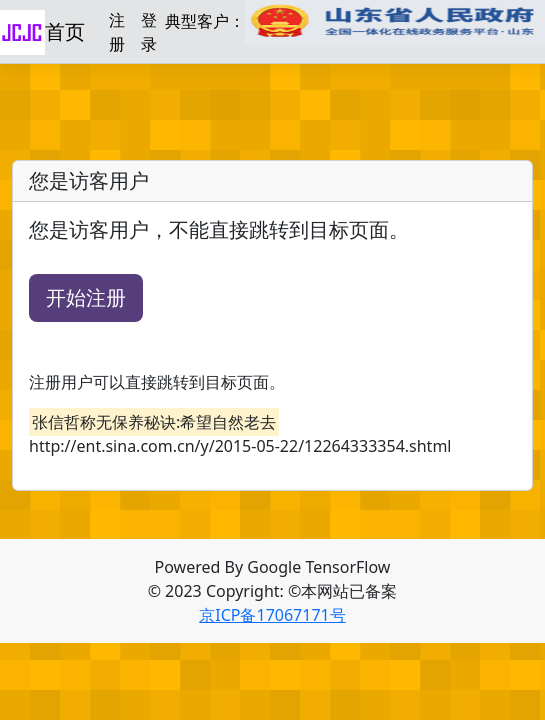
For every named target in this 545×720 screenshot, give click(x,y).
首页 (65, 31)
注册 (117, 32)
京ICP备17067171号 (272, 615)
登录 (149, 32)
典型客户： (355, 22)
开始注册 (86, 297)
